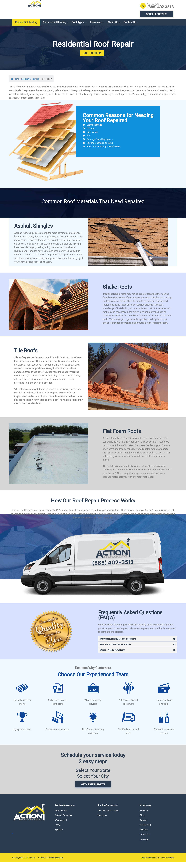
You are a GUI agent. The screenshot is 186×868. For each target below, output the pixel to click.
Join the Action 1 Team (108, 816)
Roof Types (78, 28)
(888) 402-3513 (160, 7)
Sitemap (144, 845)
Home (15, 85)
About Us (113, 28)
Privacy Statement (165, 864)
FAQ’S (58, 831)
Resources (96, 28)
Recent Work (146, 831)
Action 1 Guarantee (64, 821)
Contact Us (130, 28)
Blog (142, 821)
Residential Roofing (26, 28)
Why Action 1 (61, 826)
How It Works (61, 816)
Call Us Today (92, 59)
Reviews (144, 836)
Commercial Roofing (55, 28)
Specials (59, 836)
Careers (143, 826)
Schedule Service (157, 14)
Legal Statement (148, 864)
